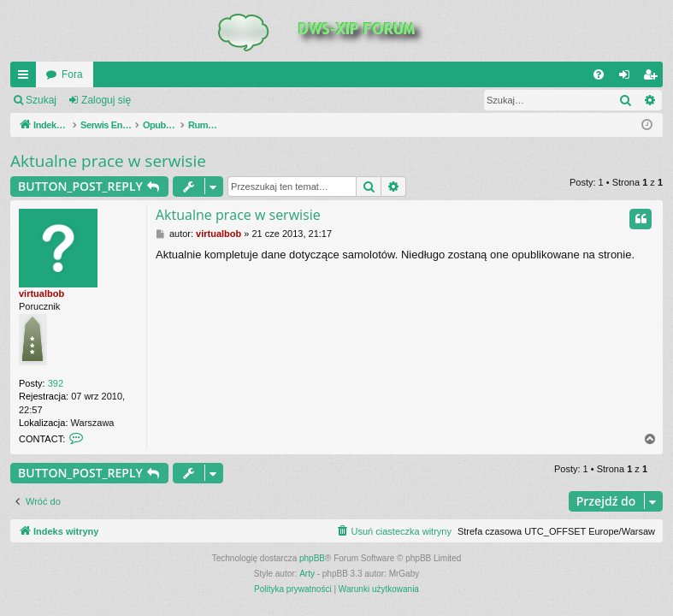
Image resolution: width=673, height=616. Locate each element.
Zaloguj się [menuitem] (628, 78)
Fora (72, 74)
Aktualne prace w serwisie (108, 161)
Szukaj (41, 100)
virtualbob (41, 293)
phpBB (312, 558)
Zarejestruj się (188, 100)
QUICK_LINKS (27, 78)
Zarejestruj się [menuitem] (653, 78)
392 (56, 383)
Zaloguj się (106, 100)
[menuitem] (599, 74)
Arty (307, 574)
